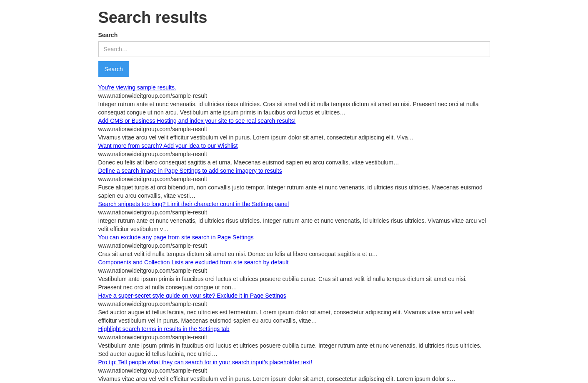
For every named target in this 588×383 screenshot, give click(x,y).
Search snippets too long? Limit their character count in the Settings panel (194, 204)
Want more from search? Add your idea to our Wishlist (168, 146)
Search (108, 35)
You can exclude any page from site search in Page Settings (176, 237)
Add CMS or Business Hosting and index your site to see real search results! (197, 121)
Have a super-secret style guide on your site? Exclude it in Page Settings (192, 296)
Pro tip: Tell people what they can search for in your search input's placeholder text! (205, 362)
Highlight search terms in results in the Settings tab (164, 329)
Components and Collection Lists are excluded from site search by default (194, 262)
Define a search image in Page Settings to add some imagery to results (190, 171)
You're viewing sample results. (137, 87)
